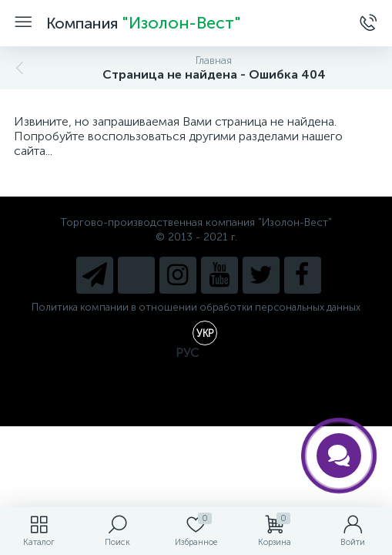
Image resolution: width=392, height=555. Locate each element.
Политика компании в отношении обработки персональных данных (196, 307)
